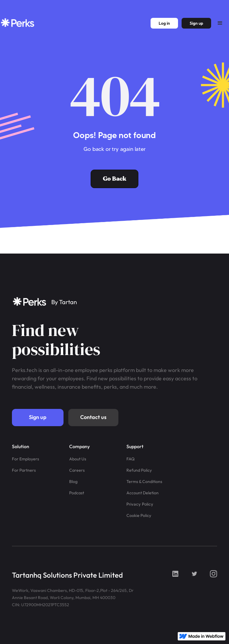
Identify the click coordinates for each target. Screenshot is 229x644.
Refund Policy (139, 470)
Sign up (38, 417)
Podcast (77, 493)
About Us (78, 459)
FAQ (130, 459)
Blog (73, 482)
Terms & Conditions (144, 482)
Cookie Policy (139, 515)
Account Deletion (143, 493)
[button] (220, 23)
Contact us (93, 417)
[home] (18, 23)
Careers (77, 470)
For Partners (24, 470)
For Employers (25, 459)
